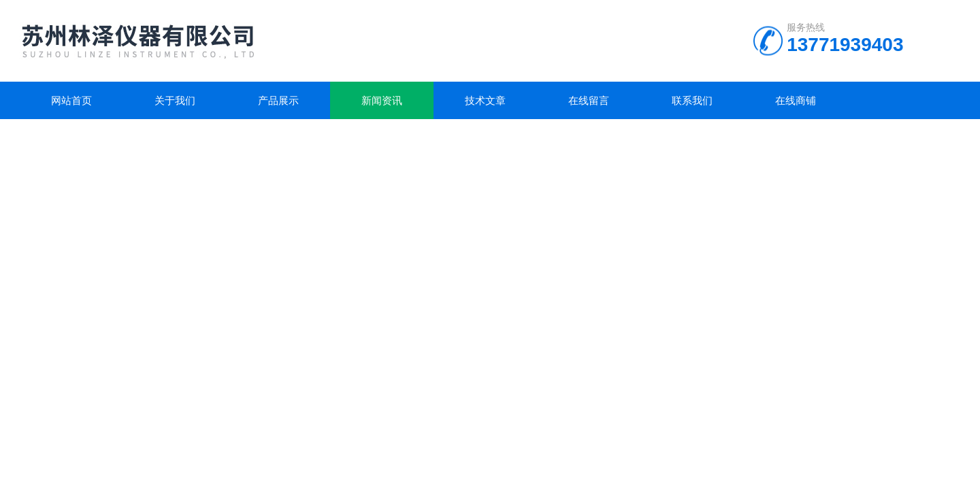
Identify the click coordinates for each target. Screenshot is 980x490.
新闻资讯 (382, 100)
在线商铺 (796, 100)
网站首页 (71, 100)
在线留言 (589, 100)
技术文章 (485, 100)
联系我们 (692, 100)
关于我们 (175, 100)
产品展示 (278, 100)
